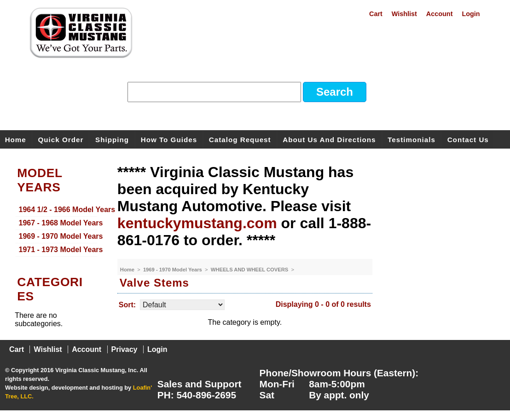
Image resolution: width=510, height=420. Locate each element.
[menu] (56, 230)
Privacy (125, 349)
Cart (376, 14)
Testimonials (411, 139)
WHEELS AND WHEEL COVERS (250, 270)
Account (440, 14)
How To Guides (169, 139)
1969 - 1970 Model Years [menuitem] (58, 236)
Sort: (127, 305)
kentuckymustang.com (197, 223)
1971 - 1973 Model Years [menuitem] (58, 250)
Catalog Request (240, 139)
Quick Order (61, 139)
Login (471, 14)
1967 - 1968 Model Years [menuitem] (58, 223)
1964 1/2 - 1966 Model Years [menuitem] (58, 210)
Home (16, 139)
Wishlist (404, 14)
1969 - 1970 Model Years (173, 270)
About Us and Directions (329, 139)
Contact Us (468, 139)
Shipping (112, 139)
